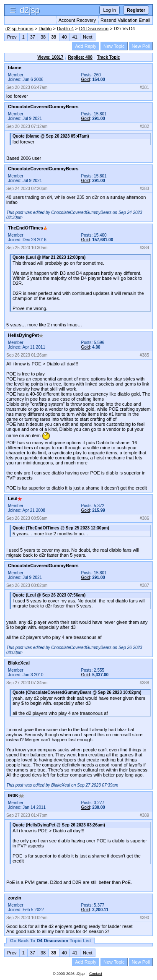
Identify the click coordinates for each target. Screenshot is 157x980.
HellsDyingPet (26, 335)
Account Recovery (77, 20)
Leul (15, 498)
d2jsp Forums (19, 29)
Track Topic (109, 57)
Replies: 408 (80, 57)
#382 (144, 126)
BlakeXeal (19, 663)
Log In (109, 10)
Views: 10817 (50, 57)
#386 (144, 518)
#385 (144, 355)
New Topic (114, 46)
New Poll (141, 46)
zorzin (15, 898)
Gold (86, 79)
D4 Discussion (94, 29)
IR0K (16, 795)
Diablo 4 (65, 29)
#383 (144, 189)
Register (136, 10)
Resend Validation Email (125, 20)
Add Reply (86, 46)
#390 (144, 918)
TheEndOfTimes (28, 228)
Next (88, 37)
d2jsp (30, 10)
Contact (96, 974)
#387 (144, 585)
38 (43, 37)
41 (75, 37)
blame (15, 68)
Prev (12, 37)
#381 (144, 87)
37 (33, 37)
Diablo (45, 29)
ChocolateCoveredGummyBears (43, 107)
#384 (144, 248)
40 (64, 37)
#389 (144, 815)
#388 (144, 683)
